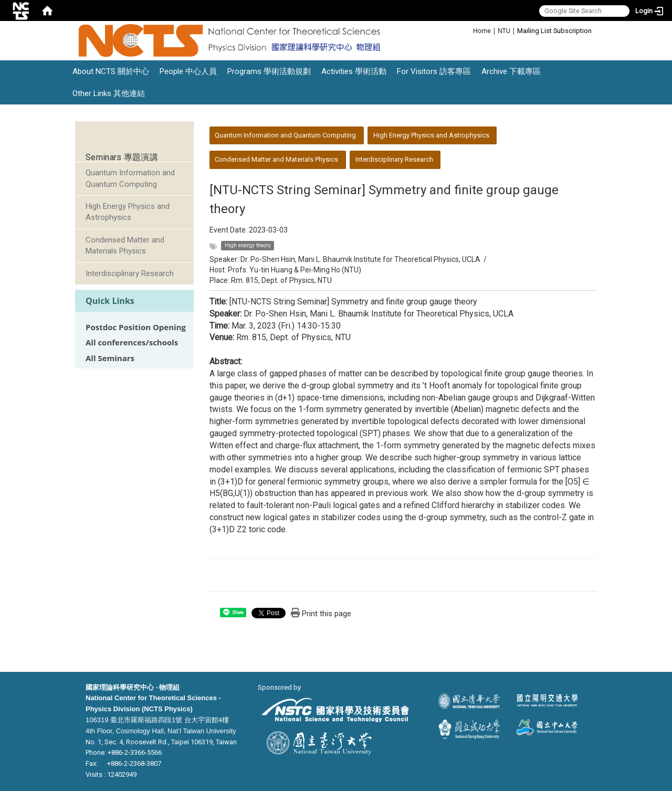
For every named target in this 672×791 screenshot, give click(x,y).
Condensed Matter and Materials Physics (125, 245)
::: (468, 30)
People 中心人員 (188, 71)
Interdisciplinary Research (130, 273)
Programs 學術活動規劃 (269, 71)
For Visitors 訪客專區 (434, 71)
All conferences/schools (132, 342)
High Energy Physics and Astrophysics (128, 212)
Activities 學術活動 (354, 71)
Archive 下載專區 (511, 71)
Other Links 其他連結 (109, 93)
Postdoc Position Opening (136, 327)
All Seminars (110, 358)
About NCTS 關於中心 (111, 71)
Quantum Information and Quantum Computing (130, 178)
